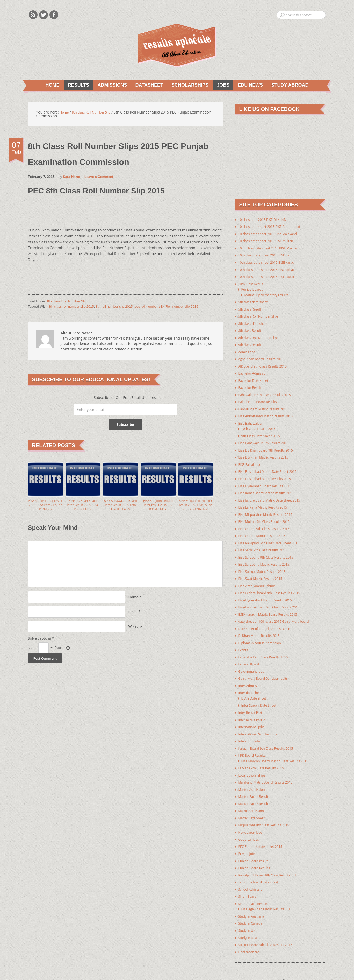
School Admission (253, 877)
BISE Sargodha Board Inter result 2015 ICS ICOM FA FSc (158, 506)
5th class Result (251, 308)
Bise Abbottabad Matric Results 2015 (269, 413)
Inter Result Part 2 (253, 711)
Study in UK (248, 918)
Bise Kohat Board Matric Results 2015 (270, 488)
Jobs (223, 86)
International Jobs (253, 718)
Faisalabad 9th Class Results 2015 (266, 649)
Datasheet (147, 86)
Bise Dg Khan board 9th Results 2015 (269, 446)
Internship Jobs (251, 732)
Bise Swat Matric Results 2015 (263, 572)
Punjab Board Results (256, 856)
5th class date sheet (255, 301)
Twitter (44, 15)
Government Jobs (253, 663)
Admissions (109, 86)
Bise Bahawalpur (252, 420)
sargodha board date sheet (261, 870)
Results (74, 86)
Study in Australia (253, 904)
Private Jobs (248, 842)
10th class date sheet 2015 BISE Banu (270, 255)
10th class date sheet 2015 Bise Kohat (270, 269)
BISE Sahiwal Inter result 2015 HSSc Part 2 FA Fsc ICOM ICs (45, 506)
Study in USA (249, 925)
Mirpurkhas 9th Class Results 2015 (267, 814)
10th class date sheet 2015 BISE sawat (270, 276)
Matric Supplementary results (269, 294)
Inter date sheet (252, 684)
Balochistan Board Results (260, 399)
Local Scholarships (254, 765)
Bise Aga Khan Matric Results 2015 (270, 897)
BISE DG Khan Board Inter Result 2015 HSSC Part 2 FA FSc (83, 506)
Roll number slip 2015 (182, 307)
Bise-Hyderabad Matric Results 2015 (269, 593)
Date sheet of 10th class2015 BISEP (268, 621)
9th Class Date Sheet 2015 (263, 432)
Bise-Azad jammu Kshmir (259, 579)
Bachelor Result (251, 385)
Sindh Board (249, 884)
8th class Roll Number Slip (67, 302)
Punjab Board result (255, 849)
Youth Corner (109, 968)
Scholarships (188, 86)
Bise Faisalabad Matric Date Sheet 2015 (271, 467)
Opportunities (250, 828)
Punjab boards (254, 289)
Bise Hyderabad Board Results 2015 (268, 481)
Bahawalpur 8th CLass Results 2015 (268, 392)
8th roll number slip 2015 (114, 307)
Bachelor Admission (255, 371)
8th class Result (251, 329)
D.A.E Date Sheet (255, 690)
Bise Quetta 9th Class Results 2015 (267, 523)
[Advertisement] (122, 215)
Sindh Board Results (255, 891)
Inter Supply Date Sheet (261, 697)
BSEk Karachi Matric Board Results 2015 (272, 607)
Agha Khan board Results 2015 (264, 357)
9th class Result (251, 343)
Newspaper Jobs (252, 821)
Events (244, 642)
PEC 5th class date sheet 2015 (263, 835)
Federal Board (250, 656)
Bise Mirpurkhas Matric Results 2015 (269, 509)
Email (133, 617)
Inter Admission (252, 677)
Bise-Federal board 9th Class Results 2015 (273, 586)
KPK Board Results (254, 746)
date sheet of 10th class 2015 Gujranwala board (278, 614)
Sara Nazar (72, 177)
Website (135, 632)
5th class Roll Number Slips (261, 315)
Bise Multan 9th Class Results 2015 (267, 516)
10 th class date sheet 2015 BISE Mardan (272, 248)
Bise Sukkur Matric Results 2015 (265, 565)
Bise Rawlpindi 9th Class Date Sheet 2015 (273, 537)
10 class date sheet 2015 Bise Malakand (272, 234)
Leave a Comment (99, 177)
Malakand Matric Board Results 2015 (269, 772)
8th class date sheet (255, 322)
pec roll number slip (149, 307)
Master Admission (253, 779)
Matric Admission (253, 800)
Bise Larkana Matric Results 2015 (266, 502)
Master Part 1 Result (255, 786)
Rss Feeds (33, 15)
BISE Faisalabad (251, 460)
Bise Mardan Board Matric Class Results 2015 (279, 751)
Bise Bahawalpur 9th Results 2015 (267, 439)
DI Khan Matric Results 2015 (262, 628)
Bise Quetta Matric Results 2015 (265, 530)
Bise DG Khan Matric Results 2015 (267, 453)
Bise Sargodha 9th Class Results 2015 (269, 551)
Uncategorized (250, 939)
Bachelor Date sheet (255, 378)
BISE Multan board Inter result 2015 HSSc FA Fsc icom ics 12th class (196, 509)
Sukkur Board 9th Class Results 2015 (269, 932)
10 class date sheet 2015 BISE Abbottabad (273, 227)
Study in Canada (252, 911)
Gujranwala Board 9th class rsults (266, 670)
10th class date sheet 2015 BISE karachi (271, 262)
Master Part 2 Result (255, 793)
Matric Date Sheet (253, 807)
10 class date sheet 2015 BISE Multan (269, 241)
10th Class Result (253, 283)
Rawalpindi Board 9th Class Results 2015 (272, 863)
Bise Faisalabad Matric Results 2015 (268, 474)
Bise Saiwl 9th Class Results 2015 (266, 544)
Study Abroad (291, 86)
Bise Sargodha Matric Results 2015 (267, 558)
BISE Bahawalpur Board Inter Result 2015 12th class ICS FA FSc (120, 509)
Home (49, 86)
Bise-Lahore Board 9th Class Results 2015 (273, 600)
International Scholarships (260, 725)
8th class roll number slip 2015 (71, 307)
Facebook (54, 15)
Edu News (251, 86)
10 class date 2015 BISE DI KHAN (266, 220)
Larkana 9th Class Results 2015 (264, 758)
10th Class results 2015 (261, 425)
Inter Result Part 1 (253, 704)
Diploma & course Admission (263, 635)
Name (133, 602)
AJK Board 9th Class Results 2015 (266, 364)
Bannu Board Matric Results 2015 (266, 406)
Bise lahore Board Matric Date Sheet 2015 (273, 495)
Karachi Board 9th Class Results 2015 (269, 739)
